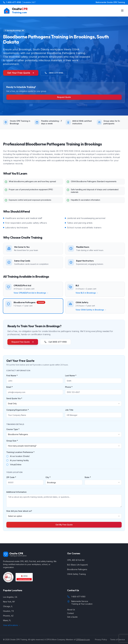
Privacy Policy (101, 640)
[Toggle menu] (122, 11)
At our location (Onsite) (20, 456)
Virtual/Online (16, 465)
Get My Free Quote (64, 525)
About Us (71, 610)
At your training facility (19, 460)
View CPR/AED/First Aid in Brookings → (31, 293)
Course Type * (13, 429)
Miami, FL (7, 620)
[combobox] (64, 404)
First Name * (12, 376)
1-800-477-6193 (14, 2)
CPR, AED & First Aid (76, 560)
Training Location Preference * (20, 452)
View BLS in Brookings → (87, 293)
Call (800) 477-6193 (56, 342)
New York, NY (9, 602)
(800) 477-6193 (54, 73)
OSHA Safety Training (76, 574)
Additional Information (16, 492)
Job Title (69, 410)
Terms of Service (117, 640)
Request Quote (64, 97)
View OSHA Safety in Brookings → (91, 310)
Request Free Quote (23, 342)
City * (48, 477)
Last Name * (71, 376)
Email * (10, 387)
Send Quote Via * (14, 398)
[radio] (7, 456)
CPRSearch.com (83, 640)
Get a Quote (72, 617)
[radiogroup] (64, 460)
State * (88, 477)
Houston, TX (8, 611)
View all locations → (12, 625)
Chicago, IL (8, 606)
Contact (70, 613)
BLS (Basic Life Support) (78, 565)
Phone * (69, 387)
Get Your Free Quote (21, 73)
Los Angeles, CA (10, 597)
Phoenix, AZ (8, 616)
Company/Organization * (18, 410)
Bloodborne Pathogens (77, 569)
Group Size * (12, 441)
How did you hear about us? (19, 511)
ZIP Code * (11, 477)
